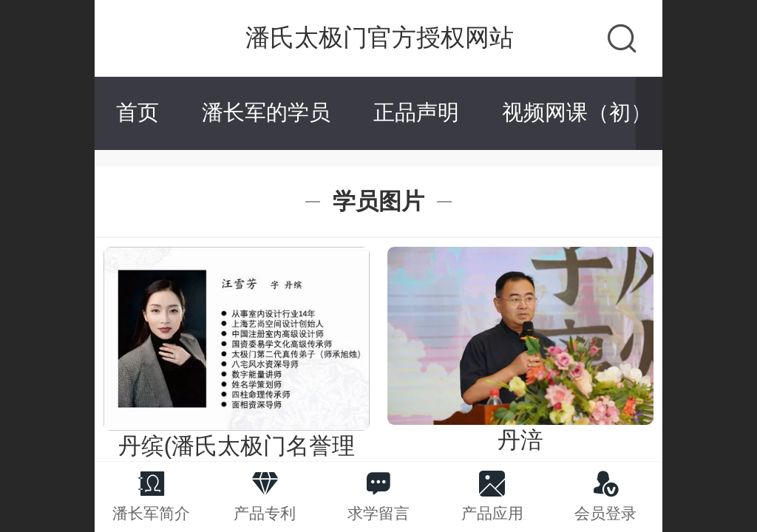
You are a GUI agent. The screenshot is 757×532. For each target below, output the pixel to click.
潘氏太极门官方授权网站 (380, 37)
